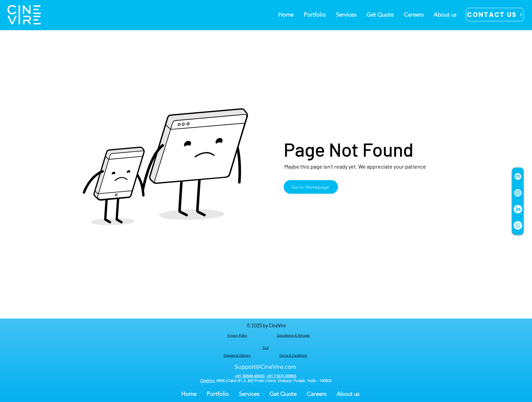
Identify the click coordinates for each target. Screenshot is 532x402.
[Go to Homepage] (311, 187)
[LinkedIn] (518, 209)
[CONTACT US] (495, 15)
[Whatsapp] (518, 225)
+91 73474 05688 (281, 376)
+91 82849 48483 (250, 376)
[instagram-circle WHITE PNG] (518, 193)
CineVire (207, 381)
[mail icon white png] (518, 177)
